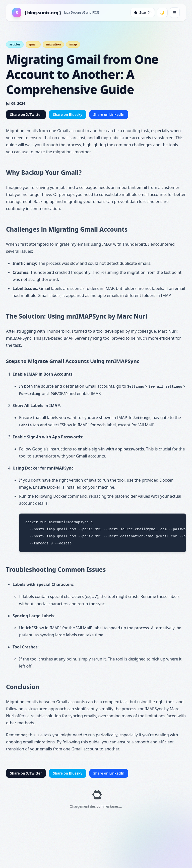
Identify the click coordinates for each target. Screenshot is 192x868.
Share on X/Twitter (26, 114)
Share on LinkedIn (109, 114)
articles (15, 44)
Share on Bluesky (68, 114)
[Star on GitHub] (143, 13)
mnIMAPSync (19, 338)
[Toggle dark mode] (162, 13)
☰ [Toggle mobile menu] (175, 13)
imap (73, 44)
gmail (33, 44)
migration (53, 44)
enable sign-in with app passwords (111, 449)
